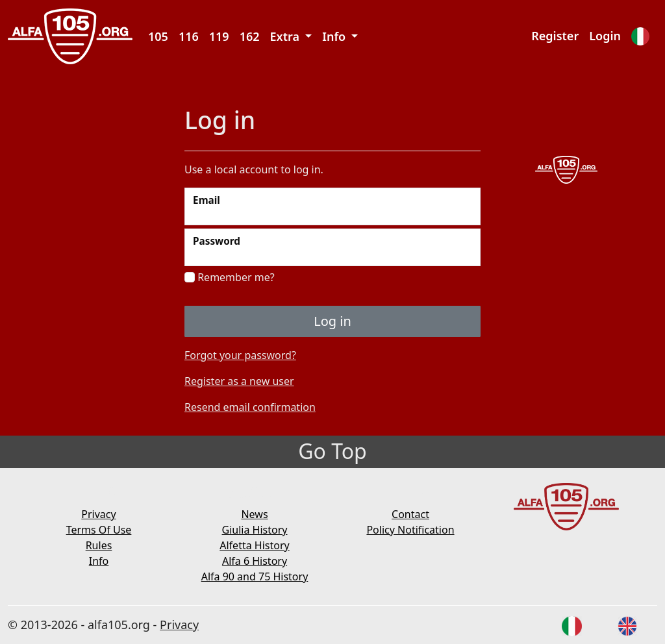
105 (158, 36)
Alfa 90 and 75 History (255, 576)
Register (555, 36)
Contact (410, 514)
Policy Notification (410, 530)
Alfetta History (254, 545)
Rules (99, 545)
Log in (332, 321)
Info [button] (335, 36)
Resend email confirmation (250, 407)
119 (219, 36)
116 (189, 36)
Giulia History (255, 530)
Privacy (98, 514)
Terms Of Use (99, 530)
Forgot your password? (240, 355)
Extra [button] (286, 36)
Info (99, 561)
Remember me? (230, 277)
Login (605, 36)
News (254, 514)
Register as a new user (239, 381)
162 (250, 36)
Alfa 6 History (255, 561)
